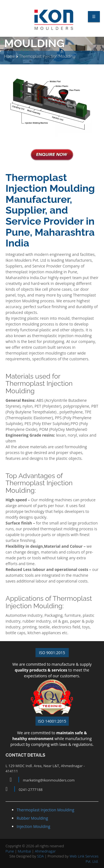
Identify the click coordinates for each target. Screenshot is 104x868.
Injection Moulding (33, 826)
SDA (40, 856)
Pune (10, 851)
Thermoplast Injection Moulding (47, 58)
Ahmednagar (45, 851)
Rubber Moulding (32, 818)
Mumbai (24, 851)
